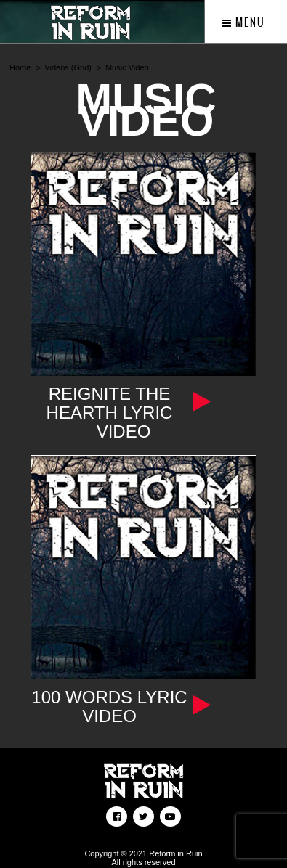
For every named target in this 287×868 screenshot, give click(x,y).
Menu (244, 22)
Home (20, 67)
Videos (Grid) (68, 67)
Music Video (127, 67)
